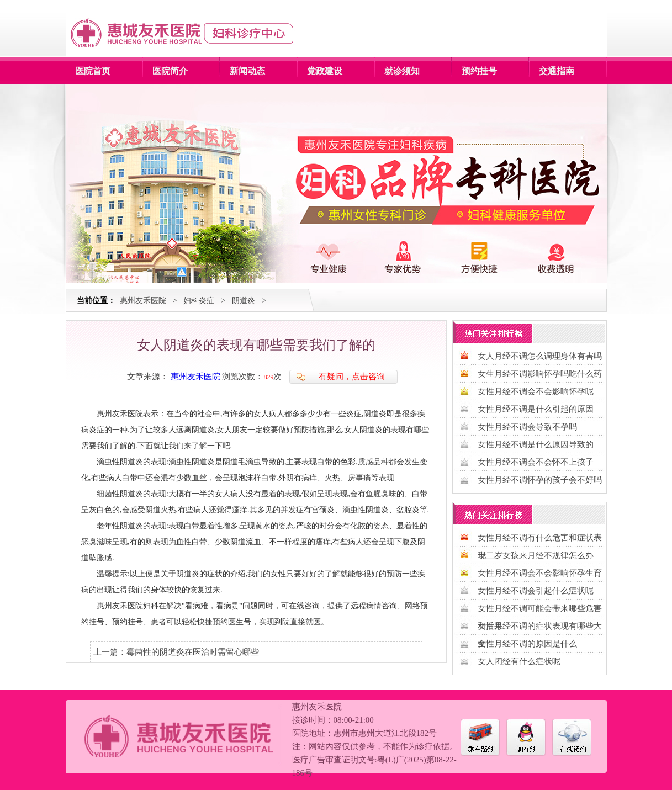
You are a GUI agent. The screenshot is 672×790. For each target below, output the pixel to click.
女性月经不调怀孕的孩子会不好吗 (540, 480)
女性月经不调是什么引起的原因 (536, 409)
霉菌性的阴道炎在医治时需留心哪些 (193, 652)
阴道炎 (244, 301)
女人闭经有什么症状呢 (519, 661)
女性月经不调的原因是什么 (527, 644)
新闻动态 (247, 71)
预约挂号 (479, 71)
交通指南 (557, 71)
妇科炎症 (199, 301)
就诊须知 (402, 71)
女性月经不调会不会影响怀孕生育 (540, 573)
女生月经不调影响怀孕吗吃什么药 (540, 374)
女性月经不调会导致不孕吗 (527, 427)
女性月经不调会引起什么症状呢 (536, 591)
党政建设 (325, 71)
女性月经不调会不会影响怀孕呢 (536, 391)
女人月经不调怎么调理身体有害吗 (540, 356)
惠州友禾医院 (143, 301)
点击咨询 (368, 377)
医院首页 (93, 71)
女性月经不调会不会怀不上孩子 (536, 462)
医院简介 (170, 71)
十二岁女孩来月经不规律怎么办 (536, 555)
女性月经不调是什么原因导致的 (536, 444)
